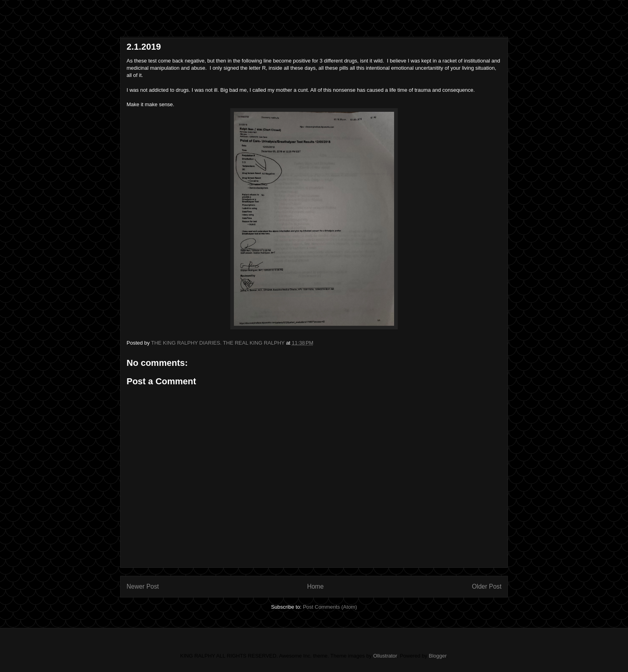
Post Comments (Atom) (330, 607)
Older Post (487, 586)
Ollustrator (385, 656)
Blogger (437, 656)
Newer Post (143, 586)
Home (316, 586)
